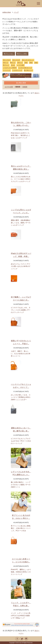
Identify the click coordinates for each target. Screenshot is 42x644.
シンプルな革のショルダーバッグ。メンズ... (21, 211)
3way (26, 63)
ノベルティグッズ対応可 (10, 68)
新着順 (25, 87)
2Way (31, 63)
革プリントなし (9, 54)
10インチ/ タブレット (28, 60)
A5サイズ (20, 63)
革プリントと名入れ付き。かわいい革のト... (21, 517)
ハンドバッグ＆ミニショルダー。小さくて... (21, 386)
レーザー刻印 (20, 65)
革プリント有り (22, 54)
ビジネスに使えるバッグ (25, 68)
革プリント (6, 65)
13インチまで (16, 60)
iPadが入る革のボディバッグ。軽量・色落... (21, 255)
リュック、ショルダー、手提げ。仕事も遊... (21, 604)
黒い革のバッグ (28, 70)
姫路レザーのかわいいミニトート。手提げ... (21, 342)
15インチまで (7, 60)
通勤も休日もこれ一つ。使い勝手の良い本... (21, 430)
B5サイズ (13, 63)
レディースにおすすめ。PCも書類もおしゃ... (21, 473)
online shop (7, 12)
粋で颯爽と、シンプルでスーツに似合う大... (21, 299)
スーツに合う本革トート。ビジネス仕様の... (21, 561)
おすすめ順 (9, 87)
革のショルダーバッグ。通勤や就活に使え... (21, 168)
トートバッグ (7, 70)
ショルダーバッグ (17, 70)
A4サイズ (6, 63)
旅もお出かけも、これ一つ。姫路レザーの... (21, 124)
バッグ (16, 12)
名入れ (13, 65)
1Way (36, 63)
